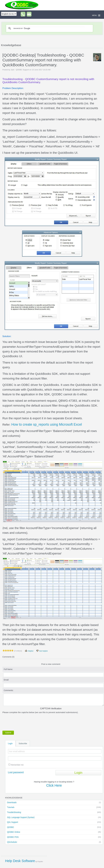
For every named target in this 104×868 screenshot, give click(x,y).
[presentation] (23, 722)
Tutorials (54, 807)
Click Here (54, 785)
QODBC (54, 827)
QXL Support (54, 822)
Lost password (16, 772)
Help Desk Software (20, 861)
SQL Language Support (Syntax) (54, 817)
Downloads (54, 803)
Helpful (29, 651)
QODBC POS (54, 837)
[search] (49, 28)
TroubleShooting (54, 812)
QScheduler (54, 842)
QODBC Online (54, 832)
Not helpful (42, 651)
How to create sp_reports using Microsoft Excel (47, 424)
